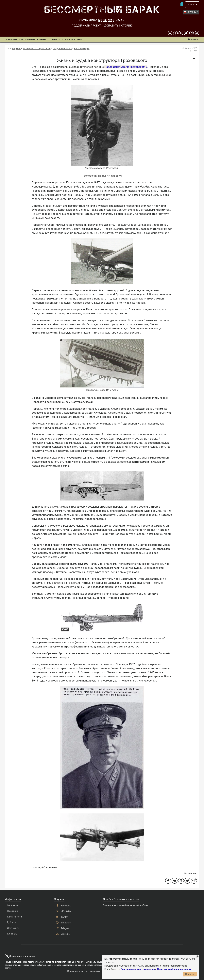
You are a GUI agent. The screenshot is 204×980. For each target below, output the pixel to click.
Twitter (64, 917)
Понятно (190, 974)
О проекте (54, 39)
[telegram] (181, 33)
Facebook (66, 906)
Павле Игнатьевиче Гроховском (125, 67)
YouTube (65, 934)
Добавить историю (118, 26)
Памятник (12, 39)
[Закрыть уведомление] (197, 957)
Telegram (65, 928)
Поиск (195, 39)
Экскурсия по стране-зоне (37, 49)
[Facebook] (175, 33)
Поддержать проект (86, 26)
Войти (194, 5)
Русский (191, 12)
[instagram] (192, 33)
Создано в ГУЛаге (62, 49)
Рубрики (42, 39)
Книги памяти (27, 39)
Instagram (66, 923)
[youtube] (197, 33)
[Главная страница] (8, 48)
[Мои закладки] (182, 5)
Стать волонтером (72, 39)
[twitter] (186, 33)
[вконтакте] (170, 33)
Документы (13, 928)
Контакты (12, 934)
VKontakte (66, 911)
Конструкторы (82, 49)
